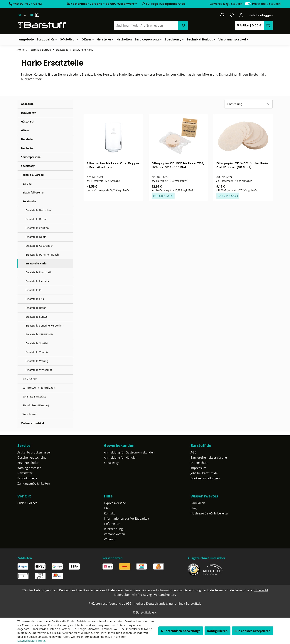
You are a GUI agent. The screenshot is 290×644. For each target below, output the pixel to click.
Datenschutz (199, 463)
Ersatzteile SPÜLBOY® (39, 334)
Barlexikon (198, 503)
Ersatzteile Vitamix (37, 352)
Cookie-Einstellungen (205, 478)
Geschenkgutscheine (32, 458)
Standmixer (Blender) (36, 405)
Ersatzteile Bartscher (38, 210)
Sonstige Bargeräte (34, 396)
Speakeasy (28, 166)
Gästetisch (28, 122)
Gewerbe (226, 4)
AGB (193, 452)
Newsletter (25, 473)
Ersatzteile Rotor (36, 308)
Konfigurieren (217, 631)
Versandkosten (114, 534)
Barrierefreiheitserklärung (209, 458)
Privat (267, 4)
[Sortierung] (249, 104)
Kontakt (109, 513)
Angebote (27, 104)
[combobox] (146, 26)
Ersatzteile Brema (36, 219)
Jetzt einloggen (261, 15)
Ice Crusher (30, 379)
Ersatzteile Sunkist (37, 343)
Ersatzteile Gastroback (39, 246)
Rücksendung (113, 529)
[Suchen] (183, 26)
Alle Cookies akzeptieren (253, 631)
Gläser (25, 130)
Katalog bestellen (29, 468)
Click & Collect (27, 503)
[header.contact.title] (222, 15)
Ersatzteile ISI (34, 290)
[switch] (248, 4)
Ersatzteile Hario (36, 263)
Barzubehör (28, 113)
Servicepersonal (31, 157)
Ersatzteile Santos (37, 317)
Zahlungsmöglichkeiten (34, 483)
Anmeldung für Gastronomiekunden (129, 452)
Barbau (27, 184)
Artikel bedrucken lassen (34, 452)
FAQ (107, 508)
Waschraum (30, 414)
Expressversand (115, 503)
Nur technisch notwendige (181, 631)
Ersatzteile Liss (35, 299)
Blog (194, 508)
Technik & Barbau (32, 175)
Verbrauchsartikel (32, 423)
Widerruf (110, 539)
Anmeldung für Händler (120, 458)
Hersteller (27, 139)
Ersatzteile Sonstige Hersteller (44, 326)
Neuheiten (28, 148)
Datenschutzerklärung (31, 641)
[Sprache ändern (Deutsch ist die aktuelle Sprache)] (24, 15)
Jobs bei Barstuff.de (204, 473)
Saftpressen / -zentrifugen (39, 388)
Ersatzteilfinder (28, 463)
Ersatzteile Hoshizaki (38, 272)
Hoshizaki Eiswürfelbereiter (210, 513)
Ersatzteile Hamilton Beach (42, 255)
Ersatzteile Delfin (36, 237)
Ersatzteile (29, 201)
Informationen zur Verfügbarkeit (127, 519)
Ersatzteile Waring (37, 361)
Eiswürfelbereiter (33, 192)
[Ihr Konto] (241, 15)
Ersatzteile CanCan (37, 228)
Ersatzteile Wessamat (39, 370)
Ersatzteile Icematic (38, 281)
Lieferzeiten (112, 524)
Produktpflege (27, 478)
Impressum (198, 468)
